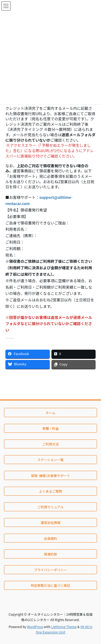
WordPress (35, 627)
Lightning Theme (64, 627)
